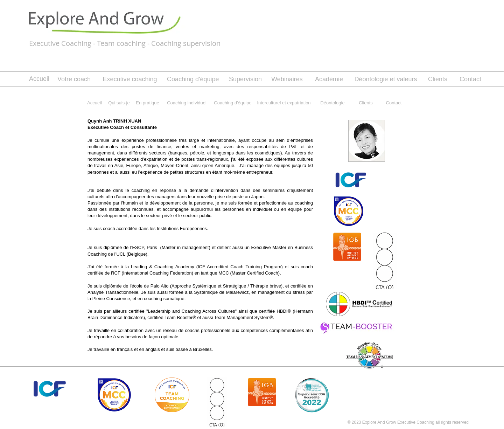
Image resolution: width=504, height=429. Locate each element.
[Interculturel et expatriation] (284, 103)
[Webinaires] (287, 79)
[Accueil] (39, 79)
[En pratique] (148, 103)
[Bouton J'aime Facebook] (377, 381)
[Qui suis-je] (119, 103)
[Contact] (470, 79)
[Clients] (438, 79)
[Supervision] (245, 79)
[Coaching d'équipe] (193, 79)
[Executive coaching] (130, 79)
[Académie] (329, 79)
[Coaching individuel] (187, 103)
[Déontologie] (332, 103)
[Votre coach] (74, 79)
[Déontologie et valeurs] (386, 79)
